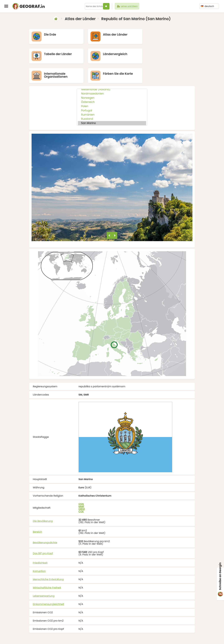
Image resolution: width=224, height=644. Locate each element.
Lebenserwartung (44, 576)
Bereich (37, 512)
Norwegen (112, 78)
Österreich (112, 83)
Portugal (112, 91)
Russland (112, 99)
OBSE (82, 490)
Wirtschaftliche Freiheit (47, 568)
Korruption (39, 552)
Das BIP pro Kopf (43, 534)
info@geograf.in (123, 637)
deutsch (207, 6)
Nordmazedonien (112, 74)
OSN (81, 485)
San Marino (112, 104)
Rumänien (112, 95)
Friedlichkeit (40, 543)
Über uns (138, 637)
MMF (81, 487)
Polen (112, 87)
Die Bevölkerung (43, 502)
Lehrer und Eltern (127, 6)
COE (81, 492)
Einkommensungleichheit (48, 585)
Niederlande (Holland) (112, 70)
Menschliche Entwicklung (48, 560)
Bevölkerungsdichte (45, 523)
